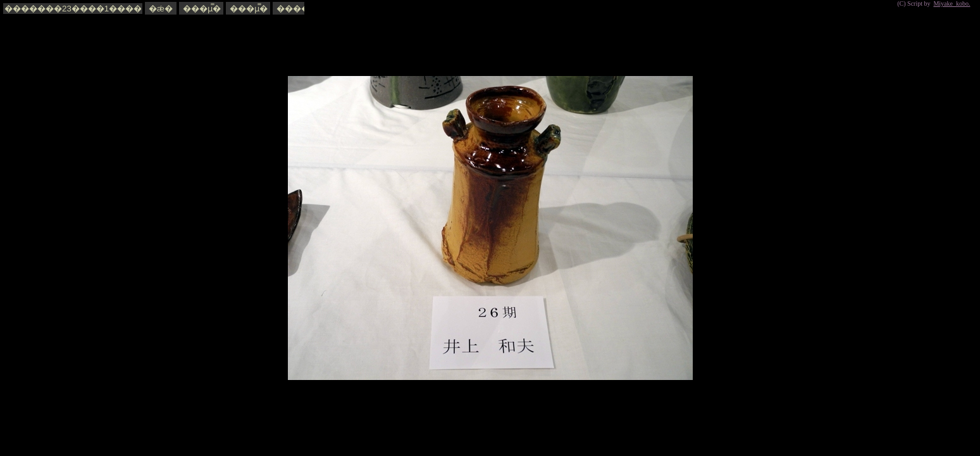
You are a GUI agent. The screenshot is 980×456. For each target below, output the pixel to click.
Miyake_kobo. (952, 3)
